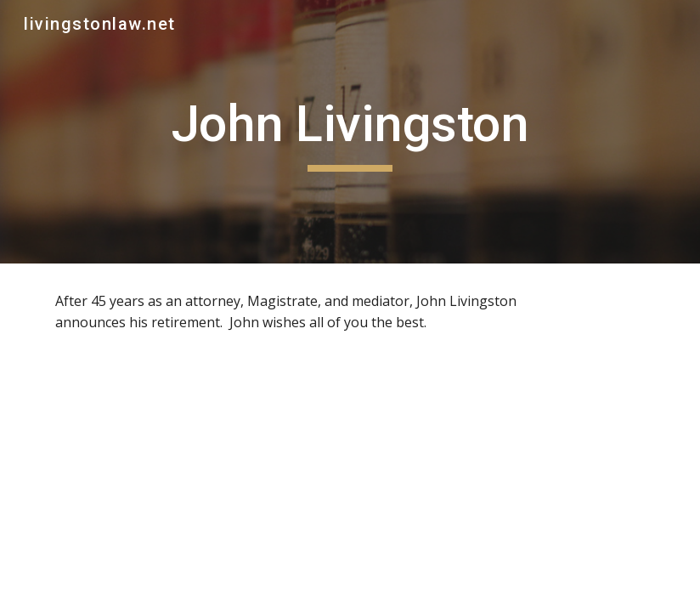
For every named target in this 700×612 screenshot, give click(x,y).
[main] (350, 132)
